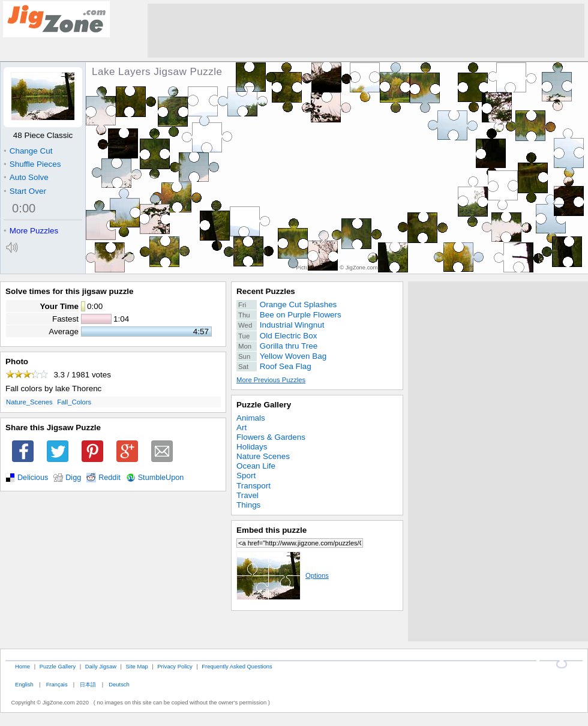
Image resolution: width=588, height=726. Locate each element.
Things (248, 505)
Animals (251, 418)
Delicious (33, 478)
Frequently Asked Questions (237, 666)
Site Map (137, 666)
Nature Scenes (263, 456)
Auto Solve (26, 177)
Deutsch (119, 684)
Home (22, 666)
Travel (247, 495)
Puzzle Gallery (264, 405)
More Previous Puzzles (271, 380)
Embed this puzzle (271, 530)
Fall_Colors (74, 402)
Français (57, 684)
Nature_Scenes (29, 402)
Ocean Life (256, 466)
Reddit (109, 478)
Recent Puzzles (266, 291)
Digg (73, 478)
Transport (253, 486)
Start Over (25, 191)
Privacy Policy (175, 666)
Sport (246, 475)
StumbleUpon (161, 478)
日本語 (88, 684)
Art (241, 427)
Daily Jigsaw (101, 666)
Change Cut (28, 151)
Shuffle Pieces (32, 164)
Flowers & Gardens (271, 437)
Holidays (252, 447)
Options (283, 575)
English (24, 684)
